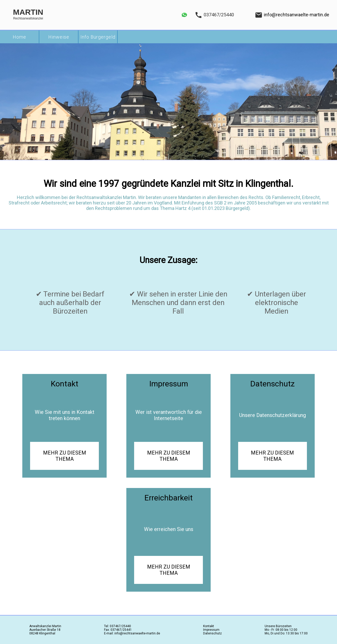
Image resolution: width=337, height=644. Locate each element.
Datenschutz (212, 633)
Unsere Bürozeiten (278, 626)
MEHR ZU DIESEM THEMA (65, 456)
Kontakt (209, 626)
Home (19, 37)
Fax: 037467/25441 (118, 630)
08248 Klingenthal (42, 633)
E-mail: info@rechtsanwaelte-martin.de (132, 633)
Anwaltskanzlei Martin (45, 626)
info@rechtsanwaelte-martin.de (297, 15)
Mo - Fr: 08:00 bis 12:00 (281, 630)
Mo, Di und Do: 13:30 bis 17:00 (286, 633)
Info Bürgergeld (98, 37)
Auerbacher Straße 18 (45, 630)
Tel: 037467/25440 (118, 626)
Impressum (211, 630)
